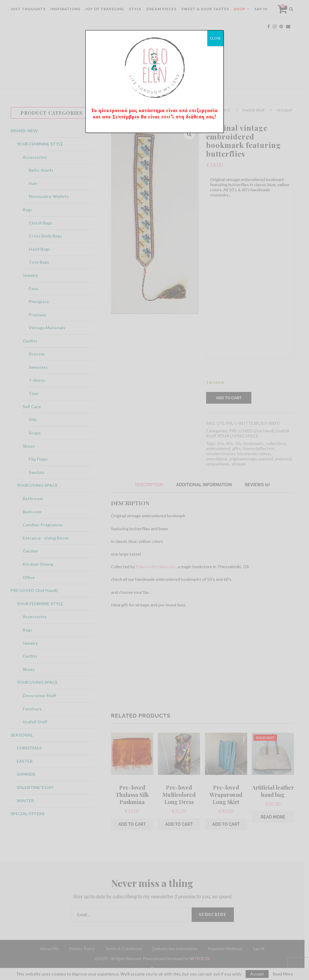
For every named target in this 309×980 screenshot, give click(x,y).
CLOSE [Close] (215, 38)
